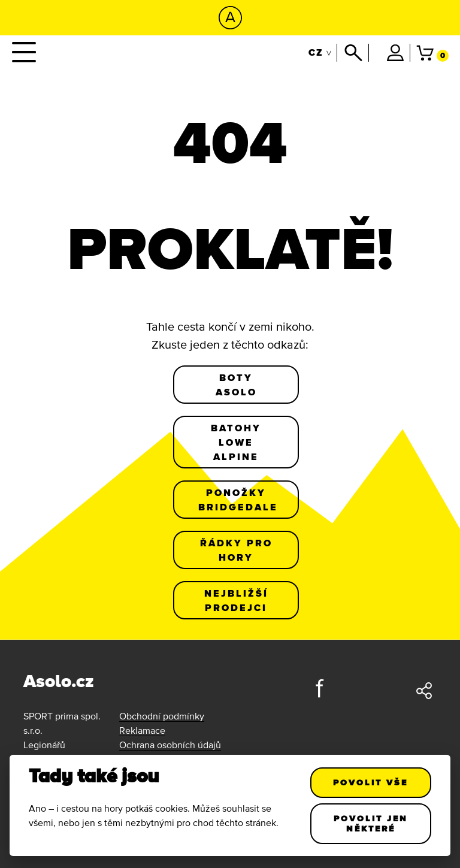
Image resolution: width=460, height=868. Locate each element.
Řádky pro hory (236, 550)
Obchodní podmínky (162, 716)
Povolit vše (371, 782)
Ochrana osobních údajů (170, 745)
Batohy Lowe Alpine (236, 442)
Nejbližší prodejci (236, 600)
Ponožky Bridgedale (238, 500)
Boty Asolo (236, 385)
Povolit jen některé (371, 823)
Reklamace (142, 730)
